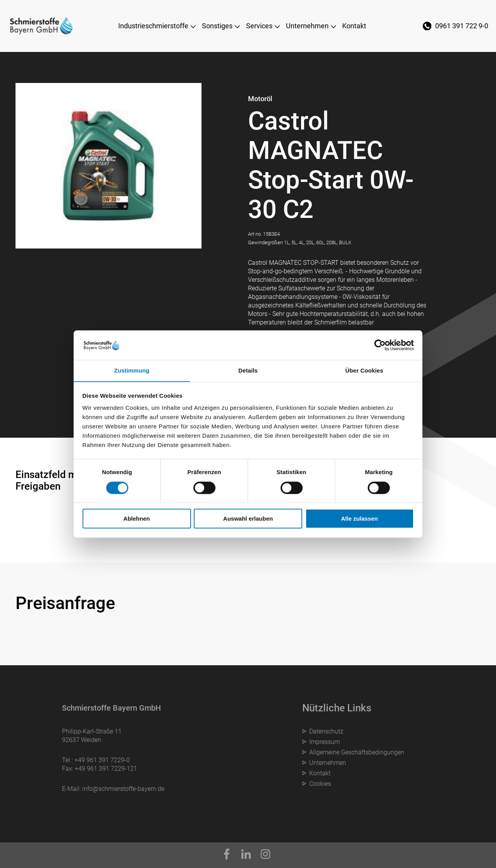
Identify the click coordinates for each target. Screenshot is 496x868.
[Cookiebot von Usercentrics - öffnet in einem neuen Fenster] (380, 345)
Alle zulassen (359, 519)
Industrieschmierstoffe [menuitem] (153, 26)
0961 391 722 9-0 (462, 26)
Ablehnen (136, 519)
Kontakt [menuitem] (354, 26)
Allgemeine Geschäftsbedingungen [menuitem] (357, 752)
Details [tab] (248, 370)
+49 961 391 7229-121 (106, 769)
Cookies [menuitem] (320, 784)
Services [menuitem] (259, 26)
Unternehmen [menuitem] (307, 26)
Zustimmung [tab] (132, 370)
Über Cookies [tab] (364, 370)
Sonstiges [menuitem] (217, 26)
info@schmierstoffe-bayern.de (123, 789)
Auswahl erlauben (248, 519)
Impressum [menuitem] (325, 742)
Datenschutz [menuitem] (326, 731)
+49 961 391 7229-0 (102, 760)
